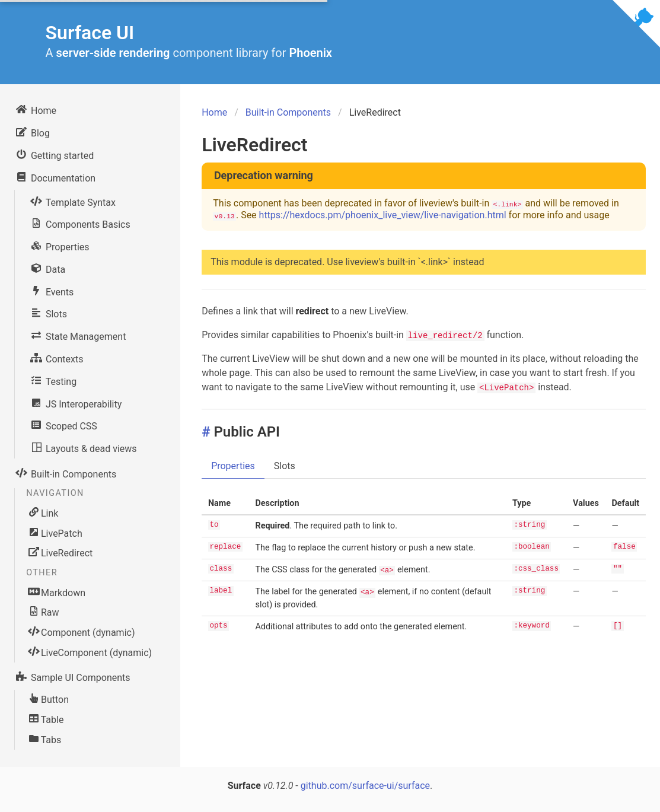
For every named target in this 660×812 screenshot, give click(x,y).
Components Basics (80, 223)
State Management (77, 335)
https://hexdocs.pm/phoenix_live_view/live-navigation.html (383, 215)
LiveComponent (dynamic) (90, 652)
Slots (48, 313)
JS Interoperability (75, 403)
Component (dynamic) (82, 632)
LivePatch (56, 533)
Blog (32, 132)
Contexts (56, 358)
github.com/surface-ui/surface (365, 786)
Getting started (54, 154)
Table (46, 719)
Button (49, 699)
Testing (53, 380)
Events (51, 291)
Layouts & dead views (83, 447)
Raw (44, 612)
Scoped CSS (63, 425)
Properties (59, 246)
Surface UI (90, 33)
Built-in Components (65, 473)
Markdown (57, 593)
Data (47, 268)
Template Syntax (72, 201)
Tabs (45, 740)
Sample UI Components (72, 676)
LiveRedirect (61, 553)
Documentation (55, 177)
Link (44, 513)
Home (35, 109)
